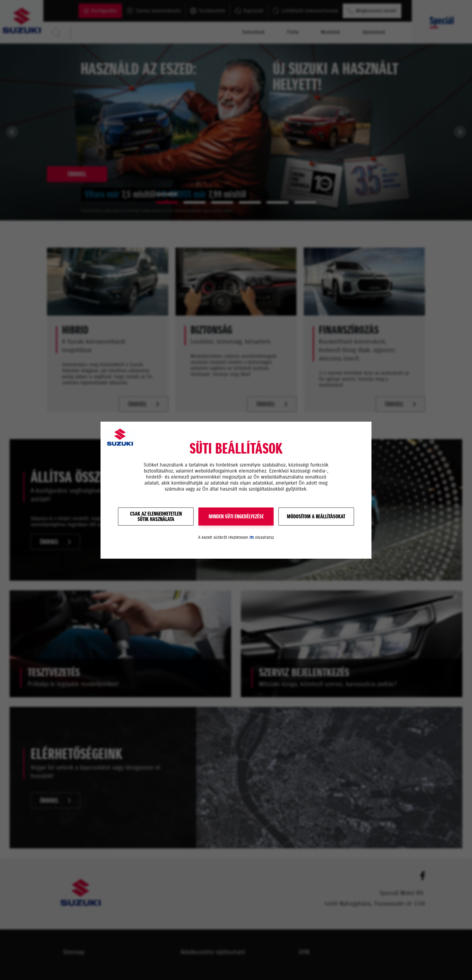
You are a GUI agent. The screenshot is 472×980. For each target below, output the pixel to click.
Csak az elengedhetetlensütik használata (156, 517)
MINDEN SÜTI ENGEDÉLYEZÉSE (236, 517)
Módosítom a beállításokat (316, 517)
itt (252, 537)
